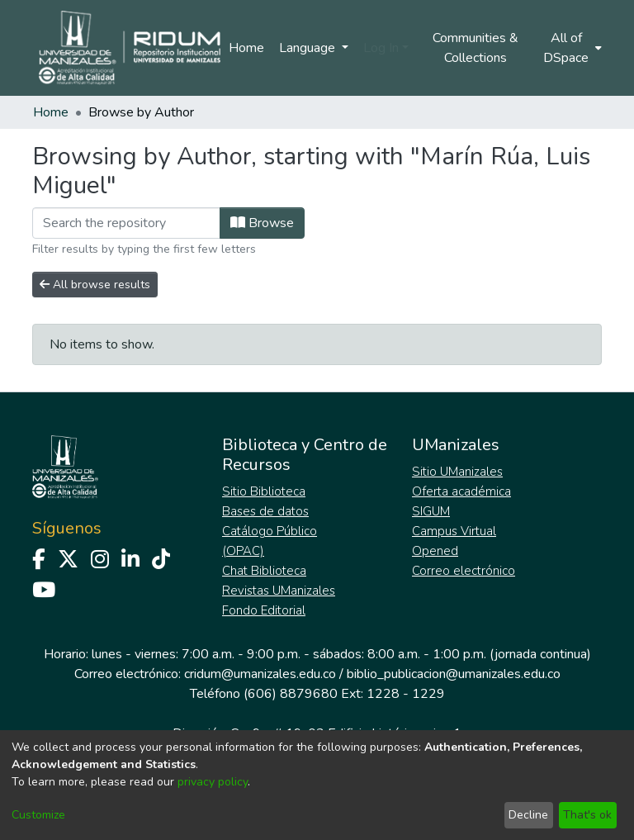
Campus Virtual (454, 531)
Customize (38, 815)
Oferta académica (461, 491)
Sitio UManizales (457, 472)
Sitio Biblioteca (264, 491)
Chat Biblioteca (264, 571)
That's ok (587, 815)
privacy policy (213, 782)
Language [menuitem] (309, 48)
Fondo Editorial (264, 610)
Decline (528, 815)
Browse (262, 223)
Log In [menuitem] (381, 48)
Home (246, 48)
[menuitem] (571, 48)
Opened (435, 551)
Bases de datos (265, 511)
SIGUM (431, 511)
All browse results (95, 285)
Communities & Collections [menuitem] (475, 48)
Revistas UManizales (279, 591)
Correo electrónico (464, 571)
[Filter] (126, 223)
